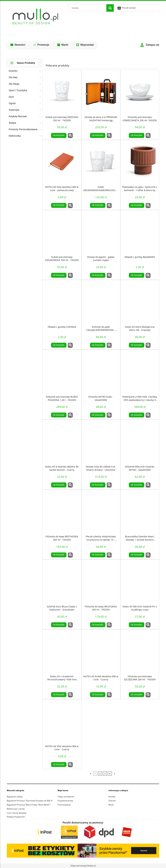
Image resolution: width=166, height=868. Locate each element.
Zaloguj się (150, 45)
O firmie (112, 801)
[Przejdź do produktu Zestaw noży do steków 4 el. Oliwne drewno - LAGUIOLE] (101, 442)
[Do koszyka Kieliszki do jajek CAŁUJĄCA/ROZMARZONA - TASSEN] (98, 345)
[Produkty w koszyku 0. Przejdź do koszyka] (127, 8)
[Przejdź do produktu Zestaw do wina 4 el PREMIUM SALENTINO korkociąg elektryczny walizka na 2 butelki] (101, 92)
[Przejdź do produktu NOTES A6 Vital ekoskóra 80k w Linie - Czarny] (62, 721)
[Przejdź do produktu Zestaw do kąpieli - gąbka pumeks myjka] (101, 232)
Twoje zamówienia (66, 797)
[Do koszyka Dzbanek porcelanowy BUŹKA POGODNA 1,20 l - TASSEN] (59, 415)
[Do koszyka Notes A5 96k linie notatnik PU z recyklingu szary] (136, 625)
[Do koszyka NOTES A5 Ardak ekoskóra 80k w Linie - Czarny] (98, 695)
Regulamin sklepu (15, 797)
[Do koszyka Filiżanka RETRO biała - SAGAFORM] (98, 415)
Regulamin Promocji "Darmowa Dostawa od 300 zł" (30, 801)
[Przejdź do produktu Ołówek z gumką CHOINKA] (62, 302)
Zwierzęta (14, 110)
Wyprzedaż (85, 45)
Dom (11, 97)
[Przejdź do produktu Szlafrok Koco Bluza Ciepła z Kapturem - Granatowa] (62, 582)
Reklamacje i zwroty (16, 809)
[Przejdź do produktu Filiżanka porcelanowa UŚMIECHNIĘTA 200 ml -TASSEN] (140, 92)
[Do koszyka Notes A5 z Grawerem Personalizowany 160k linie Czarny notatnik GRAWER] (59, 695)
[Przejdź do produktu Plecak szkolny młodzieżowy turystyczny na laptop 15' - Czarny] (101, 512)
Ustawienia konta (65, 801)
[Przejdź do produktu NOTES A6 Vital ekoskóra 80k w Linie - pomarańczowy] (62, 162)
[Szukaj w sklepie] (88, 8)
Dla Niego (14, 84)
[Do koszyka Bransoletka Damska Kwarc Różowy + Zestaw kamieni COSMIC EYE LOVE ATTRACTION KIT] (136, 555)
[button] (70, 136)
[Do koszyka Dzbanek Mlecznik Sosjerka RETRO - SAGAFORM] (136, 485)
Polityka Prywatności (16, 817)
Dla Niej (13, 77)
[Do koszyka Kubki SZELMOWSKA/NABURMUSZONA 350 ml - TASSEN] (98, 205)
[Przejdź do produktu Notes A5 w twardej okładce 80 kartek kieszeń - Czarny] (62, 442)
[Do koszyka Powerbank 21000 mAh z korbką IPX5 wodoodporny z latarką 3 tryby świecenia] (136, 415)
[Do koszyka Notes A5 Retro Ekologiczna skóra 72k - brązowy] (136, 345)
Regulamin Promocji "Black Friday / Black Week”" (29, 805)
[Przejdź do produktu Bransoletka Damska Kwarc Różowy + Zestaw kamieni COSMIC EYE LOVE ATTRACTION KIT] (140, 512)
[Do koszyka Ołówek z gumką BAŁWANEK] (136, 275)
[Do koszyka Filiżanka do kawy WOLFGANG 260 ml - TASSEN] (98, 625)
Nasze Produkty (26, 63)
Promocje (41, 45)
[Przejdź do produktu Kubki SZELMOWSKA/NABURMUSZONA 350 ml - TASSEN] (101, 162)
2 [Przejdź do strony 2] (100, 774)
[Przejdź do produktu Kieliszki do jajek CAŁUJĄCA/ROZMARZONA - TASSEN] (101, 302)
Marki (63, 45)
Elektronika (15, 136)
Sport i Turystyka (18, 90)
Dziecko (13, 71)
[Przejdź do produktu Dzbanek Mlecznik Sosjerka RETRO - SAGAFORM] (140, 442)
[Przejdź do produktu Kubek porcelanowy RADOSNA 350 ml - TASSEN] (62, 92)
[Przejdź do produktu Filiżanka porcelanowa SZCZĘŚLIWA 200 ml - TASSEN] (140, 651)
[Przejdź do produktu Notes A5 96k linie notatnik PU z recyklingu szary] (140, 582)
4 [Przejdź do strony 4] (110, 774)
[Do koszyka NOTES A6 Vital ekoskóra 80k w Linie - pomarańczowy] (59, 205)
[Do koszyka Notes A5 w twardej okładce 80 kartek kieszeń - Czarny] (59, 485)
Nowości (18, 45)
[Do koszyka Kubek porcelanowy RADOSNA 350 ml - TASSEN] (59, 135)
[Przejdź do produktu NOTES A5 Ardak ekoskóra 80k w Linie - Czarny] (101, 651)
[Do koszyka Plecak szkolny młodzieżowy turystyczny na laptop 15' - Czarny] (98, 555)
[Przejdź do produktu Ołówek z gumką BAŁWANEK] (140, 232)
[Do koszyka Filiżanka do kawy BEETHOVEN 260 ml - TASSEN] (59, 555)
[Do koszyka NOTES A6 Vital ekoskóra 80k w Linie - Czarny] (59, 764)
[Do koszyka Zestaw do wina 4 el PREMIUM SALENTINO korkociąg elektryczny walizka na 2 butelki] (98, 135)
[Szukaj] (110, 8)
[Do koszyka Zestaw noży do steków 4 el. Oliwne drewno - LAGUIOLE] (98, 485)
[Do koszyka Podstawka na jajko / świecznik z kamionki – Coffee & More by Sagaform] (136, 205)
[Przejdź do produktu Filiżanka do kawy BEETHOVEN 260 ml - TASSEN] (62, 512)
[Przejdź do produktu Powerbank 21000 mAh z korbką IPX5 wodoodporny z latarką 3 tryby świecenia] (140, 372)
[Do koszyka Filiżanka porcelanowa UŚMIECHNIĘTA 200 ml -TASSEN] (136, 135)
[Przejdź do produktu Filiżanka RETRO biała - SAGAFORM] (101, 372)
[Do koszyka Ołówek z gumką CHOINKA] (59, 345)
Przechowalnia (64, 805)
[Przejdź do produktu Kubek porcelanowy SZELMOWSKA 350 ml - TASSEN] (62, 232)
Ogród (12, 103)
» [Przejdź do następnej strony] (115, 774)
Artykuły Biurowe (18, 116)
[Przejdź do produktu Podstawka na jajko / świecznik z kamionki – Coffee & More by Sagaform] (140, 162)
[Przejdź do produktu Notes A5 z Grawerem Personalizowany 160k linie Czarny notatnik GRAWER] (62, 651)
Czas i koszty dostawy (17, 813)
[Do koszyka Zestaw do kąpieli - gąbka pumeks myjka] (98, 275)
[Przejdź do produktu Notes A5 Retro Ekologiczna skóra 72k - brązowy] (140, 302)
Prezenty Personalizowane (23, 129)
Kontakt (112, 797)
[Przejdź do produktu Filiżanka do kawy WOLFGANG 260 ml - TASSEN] (101, 582)
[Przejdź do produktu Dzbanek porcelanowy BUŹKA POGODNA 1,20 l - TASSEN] (62, 372)
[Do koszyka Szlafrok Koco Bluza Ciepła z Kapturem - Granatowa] (59, 625)
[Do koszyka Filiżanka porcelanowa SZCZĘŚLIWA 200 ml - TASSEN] (136, 695)
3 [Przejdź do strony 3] (105, 774)
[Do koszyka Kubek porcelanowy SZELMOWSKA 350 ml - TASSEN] (59, 275)
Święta (12, 123)
